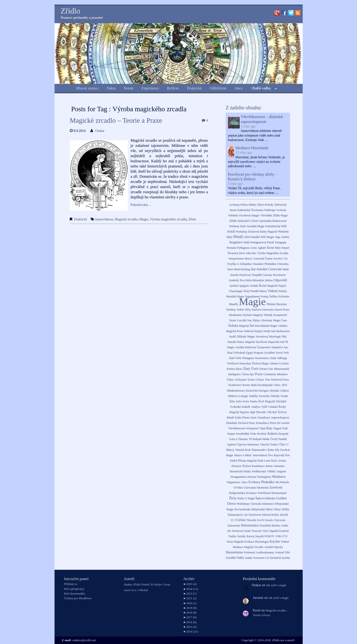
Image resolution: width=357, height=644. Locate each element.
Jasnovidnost (104, 219)
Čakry (230, 380)
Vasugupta (281, 242)
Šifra (232, 401)
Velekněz (233, 215)
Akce (238, 88)
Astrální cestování (269, 269)
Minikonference (236, 391)
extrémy (231, 310)
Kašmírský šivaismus (250, 210)
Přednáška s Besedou (277, 264)
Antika (249, 558)
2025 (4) (190, 584)
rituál (238, 237)
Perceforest (279, 275)
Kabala (233, 326)
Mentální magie (235, 296)
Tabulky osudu (279, 396)
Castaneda (270, 374)
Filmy (277, 509)
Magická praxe (235, 331)
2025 (284, 385)
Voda (253, 434)
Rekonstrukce (250, 525)
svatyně (280, 552)
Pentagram (248, 358)
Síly (277, 450)
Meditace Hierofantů (252, 148)
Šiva (271, 455)
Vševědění (266, 215)
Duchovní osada (241, 531)
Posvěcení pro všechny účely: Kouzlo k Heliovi (251, 177)
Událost (284, 391)
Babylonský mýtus (262, 509)
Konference (235, 385)
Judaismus (253, 444)
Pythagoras (243, 248)
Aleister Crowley (279, 363)
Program (259, 353)
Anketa (272, 433)
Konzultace (262, 423)
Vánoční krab (243, 450)
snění (240, 310)
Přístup (242, 461)
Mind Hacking (242, 269)
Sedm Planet (242, 418)
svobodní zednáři (240, 407)
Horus (269, 466)
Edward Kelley (270, 515)
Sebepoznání (282, 504)
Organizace (233, 482)
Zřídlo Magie (280, 215)
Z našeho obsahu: (244, 108)
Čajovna (242, 444)
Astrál (231, 231)
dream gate (266, 369)
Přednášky (268, 482)
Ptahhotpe (270, 210)
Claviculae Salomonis (256, 488)
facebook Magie (249, 215)
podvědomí (264, 493)
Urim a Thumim (239, 439)
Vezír (265, 531)
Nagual (277, 428)
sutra (253, 418)
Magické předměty (278, 232)
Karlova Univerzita (263, 310)
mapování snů (276, 342)
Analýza (256, 407)
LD (267, 558)
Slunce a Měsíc (243, 455)
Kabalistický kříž (276, 226)
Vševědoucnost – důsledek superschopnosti (262, 119)
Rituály (283, 291)
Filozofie (261, 412)
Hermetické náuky (240, 471)
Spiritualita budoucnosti (273, 221)
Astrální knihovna (246, 347)
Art (246, 515)
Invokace (251, 493)
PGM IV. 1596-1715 (276, 536)
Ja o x (135, 590)
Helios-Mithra (248, 205)
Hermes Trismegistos (259, 477)
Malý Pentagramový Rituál (259, 242)
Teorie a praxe (256, 380)
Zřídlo (233, 221)
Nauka (253, 401)
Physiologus (262, 542)
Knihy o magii (246, 498)
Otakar (100, 131)
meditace (279, 476)
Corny (167, 585)
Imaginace (236, 242)
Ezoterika (265, 396)
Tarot (230, 269)
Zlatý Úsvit (251, 369)
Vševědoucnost (237, 428)
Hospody (283, 434)
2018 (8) (190, 613)
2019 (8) (190, 608)
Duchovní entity (257, 232)
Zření (192, 219)
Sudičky (253, 396)
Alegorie (281, 471)
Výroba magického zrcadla (168, 219)
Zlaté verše (235, 358)
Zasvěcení (276, 487)
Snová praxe (282, 310)
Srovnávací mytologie (268, 337)
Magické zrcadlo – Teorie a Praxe (116, 120)
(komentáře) (75, 594)
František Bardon (270, 526)
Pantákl (255, 237)
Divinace (236, 466)
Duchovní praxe (280, 380)
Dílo (288, 552)
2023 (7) (190, 594)
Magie (144, 219)
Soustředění (243, 434)
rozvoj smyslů (255, 536)
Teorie (129, 88)
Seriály (242, 536)
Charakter (258, 264)
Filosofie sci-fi (255, 520)
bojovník (279, 455)
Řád (253, 269)
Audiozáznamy (265, 552)
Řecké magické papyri (273, 286)
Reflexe (173, 88)
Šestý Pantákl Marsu (255, 291)
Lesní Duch (271, 461)
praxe (259, 374)
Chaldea (283, 326)
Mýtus (256, 320)
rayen (127, 590)
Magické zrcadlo (126, 219)
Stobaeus (234, 226)
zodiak (254, 286)
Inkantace (282, 374)
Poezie (246, 385)
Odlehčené (218, 88)
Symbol (234, 286)
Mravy (248, 259)
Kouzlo (269, 520)
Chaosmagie (236, 291)
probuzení (249, 552)
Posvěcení (245, 275)
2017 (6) (190, 617)
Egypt (249, 353)
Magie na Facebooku (238, 509)
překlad (271, 304)
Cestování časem (263, 259)
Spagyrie (244, 286)
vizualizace (264, 418)
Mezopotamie (279, 493)
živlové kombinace (254, 466)
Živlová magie (260, 363)
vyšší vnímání (270, 407)
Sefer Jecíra (242, 401)
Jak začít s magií (276, 585)
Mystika (274, 391)
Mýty (230, 237)
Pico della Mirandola (252, 280)
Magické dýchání (276, 401)
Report (285, 248)
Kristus (231, 369)
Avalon (282, 461)
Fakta (111, 88)
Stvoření (262, 434)
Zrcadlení (270, 353)
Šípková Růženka (265, 498)
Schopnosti (252, 428)
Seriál (232, 337)
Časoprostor (264, 347)
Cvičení (240, 520)
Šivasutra (233, 253)
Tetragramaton (238, 477)
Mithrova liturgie (238, 396)
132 (285, 259)
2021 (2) (190, 598)
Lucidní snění (235, 558)
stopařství (277, 347)
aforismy (267, 320)
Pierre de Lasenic (280, 423)
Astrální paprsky (274, 547)
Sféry (248, 310)
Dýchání (247, 315)
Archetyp (234, 205)
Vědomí (273, 291)
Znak (273, 358)
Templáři (257, 275)
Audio (285, 526)
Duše (243, 226)
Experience (150, 88)
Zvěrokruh (239, 353)
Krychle (275, 542)
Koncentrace (262, 358)
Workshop (241, 232)
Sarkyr (158, 585)
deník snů (269, 331)
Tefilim (273, 296)
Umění (285, 237)
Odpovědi (280, 280)
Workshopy (243, 504)
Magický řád (247, 326)
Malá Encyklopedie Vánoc (266, 385)
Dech (242, 253)
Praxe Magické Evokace (241, 542)
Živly (233, 498)
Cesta (254, 248)
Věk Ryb (272, 412)
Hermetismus (234, 552)
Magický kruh (255, 461)
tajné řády (266, 428)
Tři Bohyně (255, 439)
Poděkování (259, 471)
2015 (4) (190, 627)
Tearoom (257, 531)
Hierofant (281, 304)
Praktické (194, 88)
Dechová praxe (247, 423)
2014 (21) (191, 632)
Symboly (234, 280)
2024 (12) (191, 589)
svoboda (281, 210)
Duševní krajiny (253, 331)
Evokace (254, 482)
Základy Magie (246, 337)
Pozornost (259, 558)
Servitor (278, 259)
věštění (271, 471)
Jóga (278, 237)
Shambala (232, 423)
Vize (267, 380)
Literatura (279, 466)
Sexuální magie (256, 226)
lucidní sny (245, 320)
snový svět (282, 353)
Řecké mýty (274, 248)
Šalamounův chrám (263, 450)
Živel (261, 401)
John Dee (251, 253)
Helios (269, 280)
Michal (144, 590)
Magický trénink (263, 315)
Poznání (231, 248)
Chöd (247, 237)
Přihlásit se (71, 584)
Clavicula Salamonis (262, 504)
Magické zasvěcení (256, 342)
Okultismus (235, 315)
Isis (229, 531)
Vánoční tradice (269, 444)
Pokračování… (141, 205)
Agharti (262, 248)
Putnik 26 (147, 585)
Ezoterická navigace (258, 391)
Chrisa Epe (248, 374)
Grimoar (267, 275)
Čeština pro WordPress (78, 598)
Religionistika (237, 493)
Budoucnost (283, 331)
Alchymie (241, 380)
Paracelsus (245, 363)
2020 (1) (190, 603)
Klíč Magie (267, 237)
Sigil (252, 412)
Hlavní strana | (88, 88)
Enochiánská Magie (266, 326)
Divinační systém (280, 558)
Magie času (280, 320)
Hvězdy (269, 205)
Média (266, 439)
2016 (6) (190, 622)
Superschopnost (280, 418)
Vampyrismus (236, 259)
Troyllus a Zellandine (239, 264)
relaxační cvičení (248, 221)
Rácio (239, 369)
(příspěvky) (74, 589)
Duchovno (255, 515)
